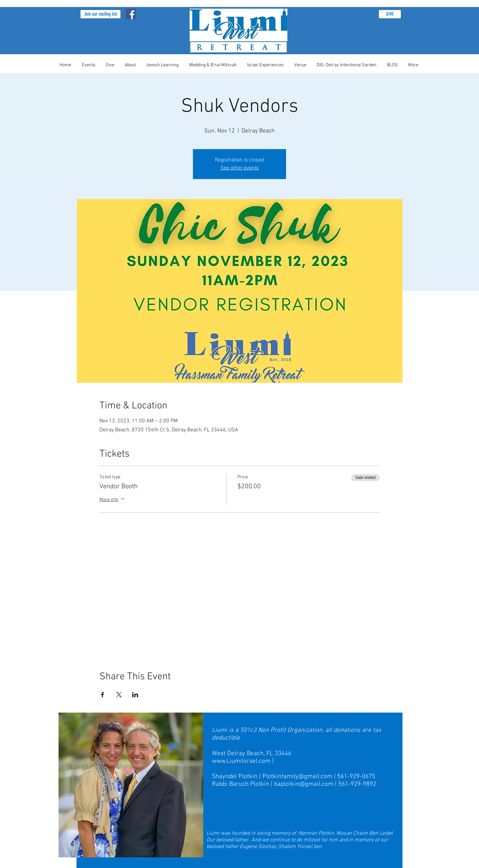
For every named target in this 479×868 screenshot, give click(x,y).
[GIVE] (390, 14)
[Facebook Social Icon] (131, 14)
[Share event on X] (119, 695)
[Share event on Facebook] (103, 695)
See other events (240, 168)
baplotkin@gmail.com (304, 784)
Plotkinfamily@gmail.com (297, 777)
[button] (100, 14)
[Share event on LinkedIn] (135, 695)
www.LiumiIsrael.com (241, 761)
